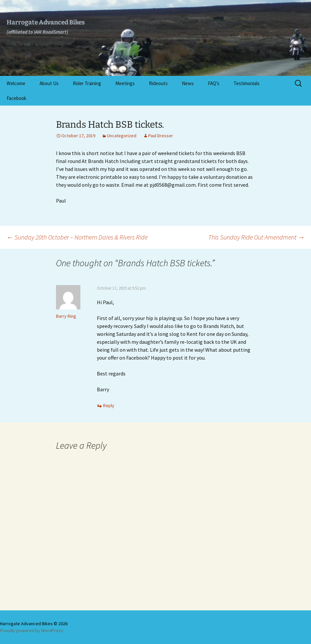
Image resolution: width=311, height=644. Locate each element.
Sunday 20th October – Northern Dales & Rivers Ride (77, 237)
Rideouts (158, 83)
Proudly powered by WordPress (32, 630)
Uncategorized (122, 136)
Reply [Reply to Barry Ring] (109, 405)
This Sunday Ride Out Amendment (256, 237)
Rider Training (87, 83)
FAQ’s (214, 83)
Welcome (16, 83)
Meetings (125, 83)
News (188, 83)
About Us (49, 83)
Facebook (16, 98)
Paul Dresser (161, 136)
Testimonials (247, 83)
